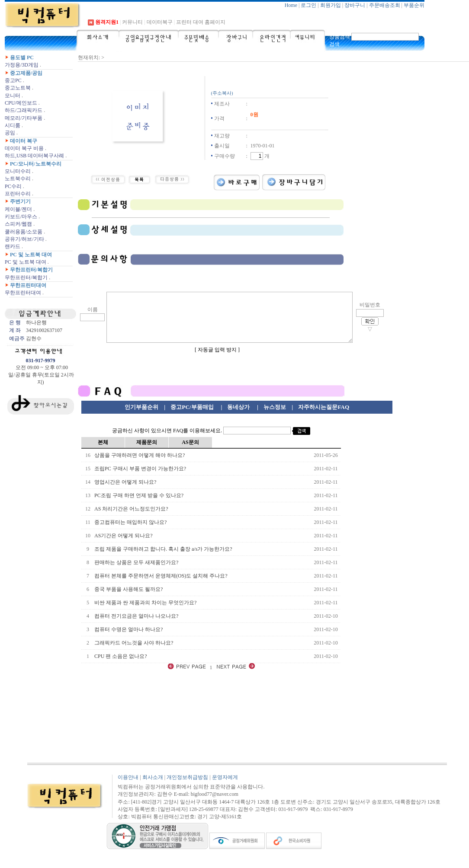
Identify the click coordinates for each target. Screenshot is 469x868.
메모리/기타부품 (24, 118)
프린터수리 (18, 194)
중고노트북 (18, 88)
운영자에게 (225, 788)
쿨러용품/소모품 (24, 232)
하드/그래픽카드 (24, 110)
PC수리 (13, 186)
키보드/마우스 (21, 217)
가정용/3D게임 (22, 65)
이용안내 (128, 788)
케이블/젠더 (18, 209)
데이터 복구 (24, 141)
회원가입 (331, 5)
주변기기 (20, 201)
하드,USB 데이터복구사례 (34, 156)
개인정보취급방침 (187, 788)
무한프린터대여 (28, 285)
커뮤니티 (132, 22)
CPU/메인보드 (21, 103)
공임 (10, 133)
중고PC (13, 80)
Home (291, 5)
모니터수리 (18, 171)
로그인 (308, 5)
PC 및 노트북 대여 (31, 255)
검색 (334, 44)
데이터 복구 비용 (24, 148)
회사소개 (153, 788)
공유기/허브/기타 (24, 239)
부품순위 (414, 5)
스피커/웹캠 (18, 224)
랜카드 (13, 246)
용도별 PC (22, 57)
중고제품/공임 (26, 73)
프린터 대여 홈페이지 (201, 22)
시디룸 (13, 125)
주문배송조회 (385, 5)
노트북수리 (18, 179)
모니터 (13, 96)
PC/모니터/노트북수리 (36, 164)
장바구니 (355, 5)
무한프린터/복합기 (31, 270)
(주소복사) (222, 93)
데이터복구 (160, 22)
